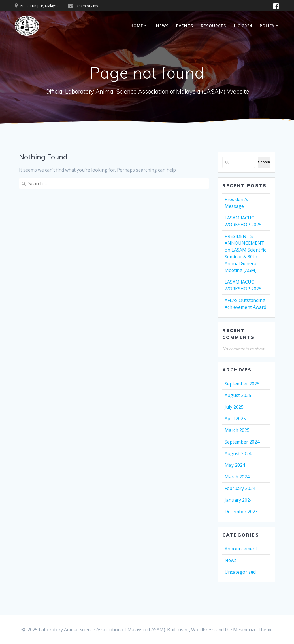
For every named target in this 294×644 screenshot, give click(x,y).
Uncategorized (240, 572)
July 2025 (234, 407)
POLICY (267, 26)
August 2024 (238, 453)
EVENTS (185, 26)
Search (264, 162)
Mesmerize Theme (253, 630)
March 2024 (237, 477)
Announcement (241, 549)
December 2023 (241, 512)
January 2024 (238, 500)
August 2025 (238, 395)
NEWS (162, 26)
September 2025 (242, 384)
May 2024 (235, 465)
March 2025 (237, 430)
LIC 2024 (243, 26)
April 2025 (235, 419)
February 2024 (240, 488)
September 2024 (242, 442)
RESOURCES (213, 26)
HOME (137, 26)
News (231, 560)
